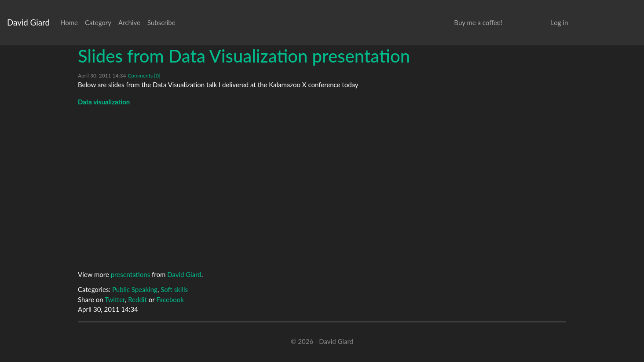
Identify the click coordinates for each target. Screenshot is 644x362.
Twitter (115, 299)
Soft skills (174, 289)
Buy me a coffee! (478, 22)
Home (69, 22)
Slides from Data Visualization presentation (244, 56)
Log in (559, 22)
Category (98, 22)
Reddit (137, 299)
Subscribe (161, 22)
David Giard (28, 22)
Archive (129, 22)
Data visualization (104, 102)
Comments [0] (144, 76)
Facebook (170, 299)
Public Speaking (135, 289)
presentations (131, 274)
